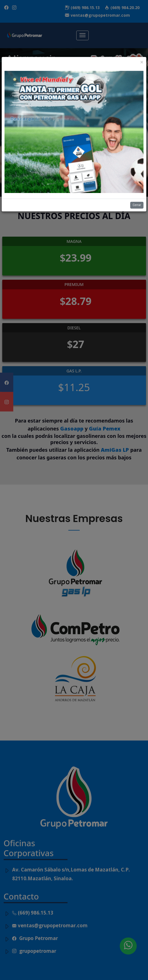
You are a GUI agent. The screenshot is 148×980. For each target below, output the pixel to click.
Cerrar (137, 205)
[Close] (142, 62)
